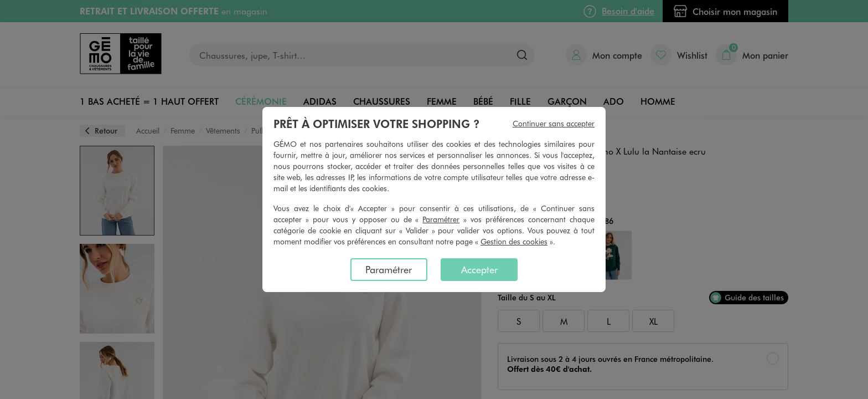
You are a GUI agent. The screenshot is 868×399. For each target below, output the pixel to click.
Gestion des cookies (514, 241)
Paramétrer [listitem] (389, 269)
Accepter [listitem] (479, 269)
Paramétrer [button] (441, 219)
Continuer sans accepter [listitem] (554, 123)
